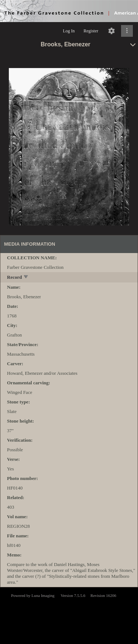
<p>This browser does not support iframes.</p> (69, 615)
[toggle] (26, 277)
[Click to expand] (127, 31)
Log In (69, 31)
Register (91, 31)
